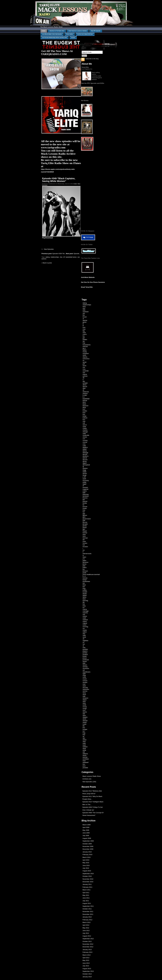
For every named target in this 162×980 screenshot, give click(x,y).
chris (84, 333)
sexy (84, 693)
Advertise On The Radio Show (57, 31)
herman (85, 538)
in (83, 324)
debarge (85, 453)
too (84, 731)
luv (84, 608)
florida (85, 503)
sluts (84, 703)
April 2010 (86, 860)
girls (84, 517)
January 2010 (87, 852)
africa (85, 385)
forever (85, 507)
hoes (84, 541)
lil (83, 326)
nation (85, 632)
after (84, 388)
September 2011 (88, 906)
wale (84, 743)
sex (79, 257)
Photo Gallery (70, 34)
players (85, 651)
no (83, 642)
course (85, 442)
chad (84, 427)
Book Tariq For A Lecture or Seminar (78, 31)
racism (85, 665)
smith (84, 705)
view (84, 742)
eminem (85, 487)
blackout (85, 406)
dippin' (85, 463)
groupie (85, 524)
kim (84, 587)
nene (84, 637)
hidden (85, 340)
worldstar (86, 759)
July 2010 (86, 868)
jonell (84, 573)
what (84, 748)
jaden (85, 561)
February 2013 (88, 952)
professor (86, 660)
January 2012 (87, 917)
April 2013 (86, 958)
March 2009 (87, 825)
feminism (86, 496)
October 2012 (87, 941)
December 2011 (88, 914)
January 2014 (87, 977)
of (83, 319)
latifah (85, 595)
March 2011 (87, 890)
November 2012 (88, 944)
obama (85, 357)
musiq (85, 352)
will (84, 752)
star (84, 714)
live (84, 604)
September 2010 (88, 874)
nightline (85, 641)
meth (84, 618)
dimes (85, 461)
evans (85, 491)
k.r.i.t (84, 576)
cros (84, 444)
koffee (85, 590)
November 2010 (88, 879)
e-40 (84, 477)
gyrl (84, 529)
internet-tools (87, 554)
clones (85, 437)
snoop (85, 707)
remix (85, 366)
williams (85, 754)
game (85, 322)
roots (84, 677)
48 (83, 378)
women (44, 259)
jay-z (84, 348)
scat (84, 684)
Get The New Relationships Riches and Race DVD (55, 38)
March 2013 (87, 955)
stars (84, 715)
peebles (85, 649)
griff (84, 521)
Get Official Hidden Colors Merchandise (52, 34)
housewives (87, 345)
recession (86, 668)
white (84, 750)
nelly (84, 635)
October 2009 (87, 844)
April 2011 (86, 893)
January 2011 (87, 884)
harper (85, 531)
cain (84, 421)
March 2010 (87, 857)
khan (84, 585)
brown (85, 317)
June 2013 (86, 963)
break (85, 416)
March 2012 (87, 922)
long (84, 606)
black (84, 404)
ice (84, 550)
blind (84, 407)
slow (84, 701)
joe (84, 569)
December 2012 (88, 947)
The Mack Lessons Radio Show (52, 27)
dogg (84, 470)
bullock (85, 418)
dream (85, 474)
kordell (85, 592)
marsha (85, 613)
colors (85, 334)
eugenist (86, 489)
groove (85, 522)
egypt (85, 484)
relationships (55, 257)
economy (86, 480)
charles (85, 430)
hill (84, 540)
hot (84, 545)
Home (44, 31)
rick (84, 367)
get (84, 338)
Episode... (73, 254)
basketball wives (71, 257)
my (84, 628)
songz (85, 708)
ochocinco (86, 359)
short (84, 695)
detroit (85, 458)
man (84, 329)
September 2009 (88, 841)
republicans (87, 672)
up (83, 736)
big (84, 331)
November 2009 (88, 846)
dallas (85, 449)
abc (84, 381)
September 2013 (88, 971)
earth (84, 479)
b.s (84, 397)
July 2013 (86, 966)
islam (84, 557)
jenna (85, 564)
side (84, 696)
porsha (85, 653)
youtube (85, 768)
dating (48, 257)
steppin (85, 717)
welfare (85, 747)
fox (84, 336)
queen (85, 661)
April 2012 (86, 925)
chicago (85, 432)
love (84, 327)
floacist (85, 501)
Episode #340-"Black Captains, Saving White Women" (59, 180)
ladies (85, 350)
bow (84, 413)
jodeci (85, 567)
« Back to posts (47, 263)
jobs (84, 566)
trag (84, 733)
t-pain (85, 724)
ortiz (84, 648)
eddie (85, 482)
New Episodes (49, 249)
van (84, 373)
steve (84, 719)
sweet (85, 722)
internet (85, 346)
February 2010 (88, 855)
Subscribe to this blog (92, 59)
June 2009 (86, 833)
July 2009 (86, 836)
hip (84, 341)
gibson (85, 515)
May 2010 (86, 863)
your (84, 766)
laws (84, 599)
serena (85, 691)
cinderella (86, 435)
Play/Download (48, 238)
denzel (85, 454)
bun (84, 420)
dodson (85, 468)
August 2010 (87, 871)
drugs (85, 475)
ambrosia (86, 392)
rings (84, 675)
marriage (86, 611)
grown (85, 526)
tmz (84, 728)
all (83, 390)
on (83, 360)
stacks (85, 712)
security (85, 688)
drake (85, 472)
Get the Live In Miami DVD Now (85, 34)
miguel (85, 623)
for (84, 505)
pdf (84, 364)
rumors (85, 681)
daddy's (85, 447)
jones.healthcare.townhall (91, 574)
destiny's (86, 456)
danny (85, 451)
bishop (85, 400)
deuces (85, 460)
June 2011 (86, 898)
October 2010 (87, 876)
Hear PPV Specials (96, 31)
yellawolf (86, 762)
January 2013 (87, 950)
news (84, 355)
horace (85, 543)
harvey (85, 533)
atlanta (85, 320)
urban (85, 740)
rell (84, 670)
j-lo (84, 559)
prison (85, 658)
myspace (86, 353)
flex (84, 500)
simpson (85, 698)
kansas (85, 578)
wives (85, 755)
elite (84, 310)
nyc (84, 644)
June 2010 (86, 865)
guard (85, 527)
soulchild (86, 371)
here (84, 536)
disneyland (86, 465)
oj (83, 646)
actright (85, 383)
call (84, 423)
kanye (85, 580)
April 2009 (86, 827)
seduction (86, 689)
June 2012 (86, 931)
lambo (85, 594)
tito (84, 726)
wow (84, 761)
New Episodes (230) (89, 782)
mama (85, 609)
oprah (85, 362)
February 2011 (88, 887)
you (84, 764)
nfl (64, 257)
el (83, 486)
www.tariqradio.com (53, 147)
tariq (84, 306)
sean (84, 686)
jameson (86, 562)
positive (85, 655)
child (84, 433)
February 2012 (88, 920)
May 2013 (86, 960)
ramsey (85, 667)
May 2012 (86, 928)
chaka (85, 428)
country (85, 440)
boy (84, 414)
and (84, 308)
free (84, 510)
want (84, 745)
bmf (84, 409)
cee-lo (85, 425)
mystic (85, 630)
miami (85, 621)
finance (85, 498)
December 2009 (88, 849)
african (85, 387)
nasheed (86, 312)
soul (84, 710)
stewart (85, 721)
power (85, 656)
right (84, 674)
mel (84, 614)
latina (84, 597)
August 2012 (87, 936)
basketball (86, 399)
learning (85, 601)
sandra (85, 682)
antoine (85, 393)
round (85, 679)
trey (84, 735)
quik (84, 663)
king (84, 588)
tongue (85, 729)
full (84, 512)
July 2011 (86, 901)
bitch (84, 402)
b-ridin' (85, 395)
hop (84, 343)
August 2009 (87, 838)
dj (83, 467)
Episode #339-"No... (54, 254)
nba (61, 257)
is (83, 555)
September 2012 (88, 939)
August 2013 (87, 969)
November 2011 (88, 911)
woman (85, 757)
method (85, 620)
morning (85, 627)
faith (84, 493)
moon (85, 625)
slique (85, 700)
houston (85, 547)
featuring (86, 494)
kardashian (86, 581)
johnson (85, 571)
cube (84, 446)
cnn (84, 439)
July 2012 (86, 933)
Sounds (73, 38)
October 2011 (87, 909)
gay (84, 514)
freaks (85, 508)
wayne (85, 374)
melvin (85, 616)
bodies (85, 411)
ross (84, 369)
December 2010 (88, 882)
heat (84, 534)
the (84, 315)
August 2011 (87, 903)
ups (84, 738)
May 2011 (86, 895)
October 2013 (87, 974)
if (83, 552)
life (84, 602)
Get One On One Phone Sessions (93, 282)
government (87, 519)
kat (84, 583)
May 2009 (86, 830)
